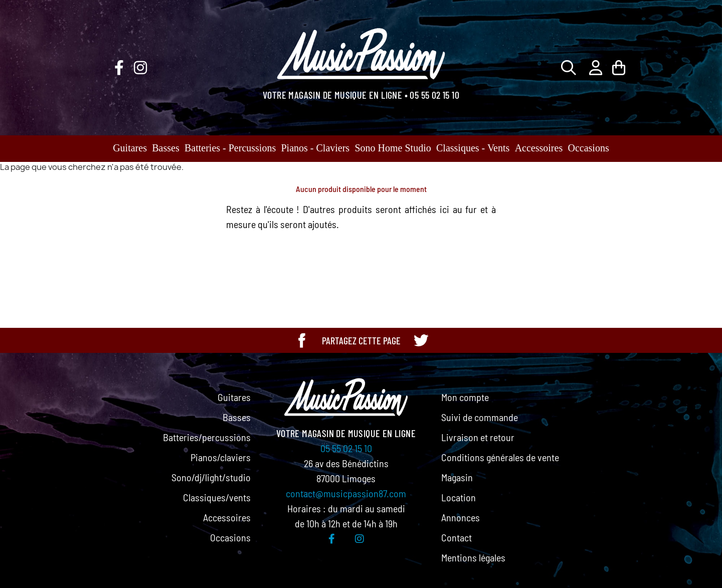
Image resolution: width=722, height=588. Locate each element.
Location (459, 497)
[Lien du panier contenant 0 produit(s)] (619, 67)
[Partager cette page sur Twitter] (421, 340)
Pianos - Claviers (316, 148)
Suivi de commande (480, 417)
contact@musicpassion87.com (346, 493)
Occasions (589, 148)
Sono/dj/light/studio (211, 477)
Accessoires (539, 148)
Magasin (457, 477)
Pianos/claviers (221, 457)
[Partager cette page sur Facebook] (302, 340)
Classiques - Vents (473, 148)
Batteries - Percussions (230, 148)
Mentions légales (473, 557)
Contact (457, 537)
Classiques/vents (217, 497)
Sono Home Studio (393, 148)
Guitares (130, 148)
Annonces (461, 517)
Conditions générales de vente (500, 457)
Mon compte (465, 397)
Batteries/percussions (207, 437)
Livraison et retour (478, 437)
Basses (165, 148)
